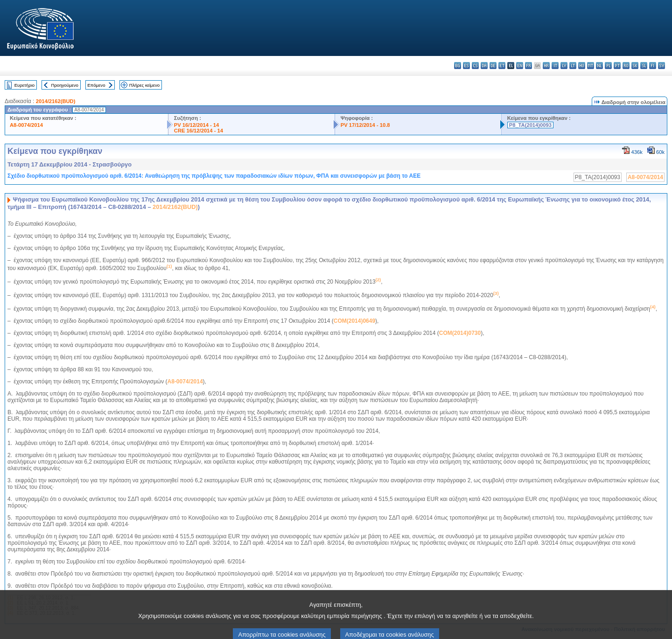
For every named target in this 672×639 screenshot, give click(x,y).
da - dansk (484, 66)
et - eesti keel (502, 66)
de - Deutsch (493, 66)
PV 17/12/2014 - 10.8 (365, 125)
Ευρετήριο (24, 85)
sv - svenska (661, 66)
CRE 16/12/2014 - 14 (199, 131)
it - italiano (555, 66)
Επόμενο (96, 85)
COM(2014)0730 (460, 333)
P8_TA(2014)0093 (530, 125)
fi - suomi (653, 66)
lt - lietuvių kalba (573, 66)
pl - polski (608, 66)
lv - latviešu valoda (564, 66)
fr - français (528, 66)
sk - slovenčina (635, 66)
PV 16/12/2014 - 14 (196, 125)
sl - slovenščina (644, 66)
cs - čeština (475, 66)
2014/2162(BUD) (56, 101)
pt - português (617, 66)
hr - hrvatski (546, 66)
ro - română (626, 66)
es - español (466, 66)
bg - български (458, 66)
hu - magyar (582, 66)
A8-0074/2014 (26, 125)
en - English (520, 66)
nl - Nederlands (599, 66)
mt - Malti (591, 66)
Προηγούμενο (64, 85)
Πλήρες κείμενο (144, 85)
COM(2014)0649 (354, 321)
